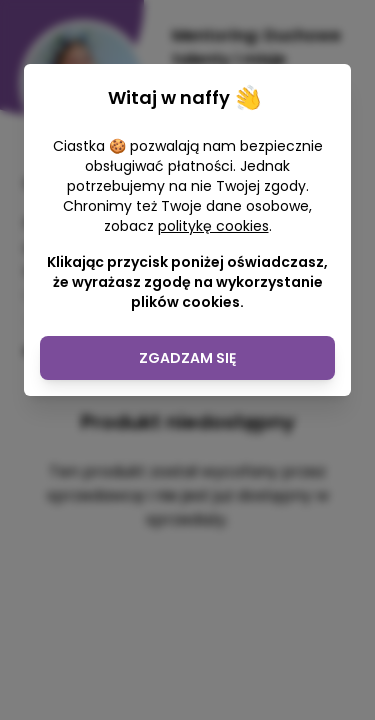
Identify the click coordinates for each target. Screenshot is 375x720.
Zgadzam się (187, 358)
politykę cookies (213, 226)
